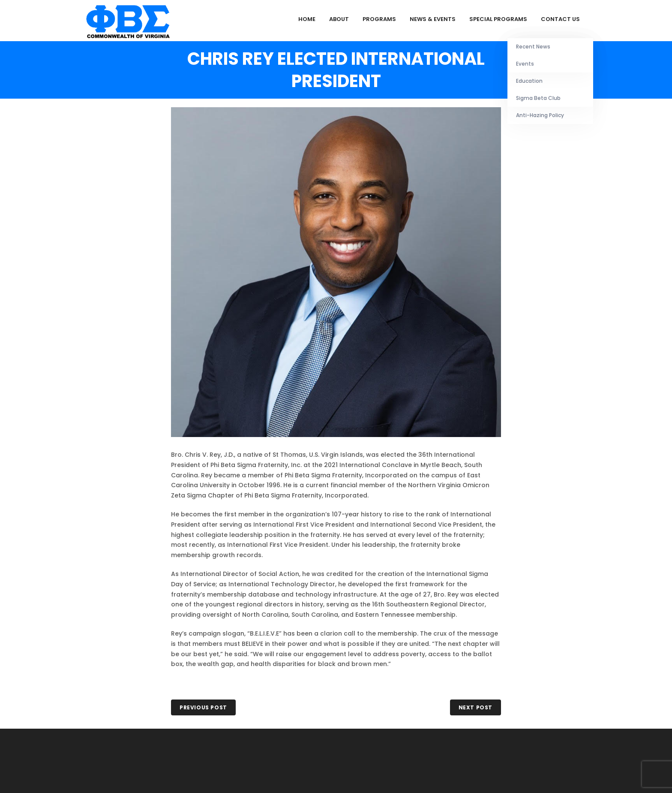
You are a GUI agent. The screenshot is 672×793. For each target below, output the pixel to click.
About (339, 19)
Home (307, 19)
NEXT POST (475, 707)
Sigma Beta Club (538, 98)
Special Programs (498, 19)
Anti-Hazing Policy (540, 115)
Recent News (533, 47)
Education (529, 81)
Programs (379, 19)
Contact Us (560, 19)
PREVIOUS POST (203, 707)
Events (525, 64)
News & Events (433, 19)
